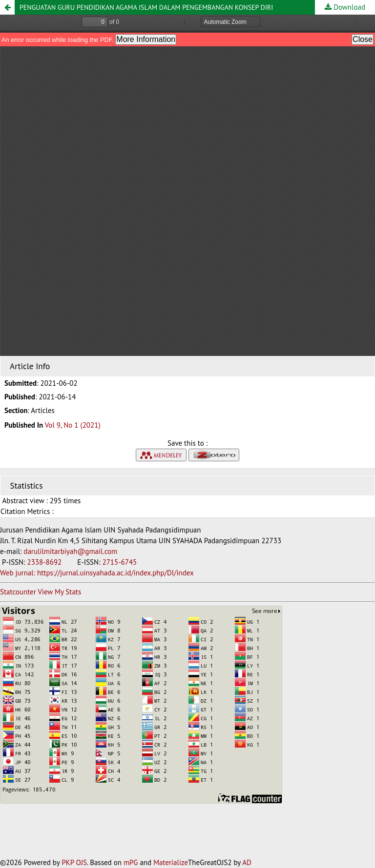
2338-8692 (45, 562)
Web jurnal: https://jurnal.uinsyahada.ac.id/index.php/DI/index (97, 573)
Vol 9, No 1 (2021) (73, 425)
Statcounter (18, 592)
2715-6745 (119, 562)
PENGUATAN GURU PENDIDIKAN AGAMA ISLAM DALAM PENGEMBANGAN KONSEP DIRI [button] (146, 7)
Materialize (171, 862)
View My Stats (59, 592)
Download (348, 7)
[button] (7, 7)
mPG (131, 862)
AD (247, 862)
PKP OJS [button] (74, 862)
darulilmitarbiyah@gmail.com (70, 551)
